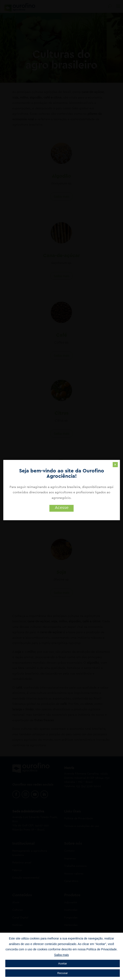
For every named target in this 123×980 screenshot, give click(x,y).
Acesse (62, 508)
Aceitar (63, 963)
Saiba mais (61, 955)
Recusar (63, 973)
